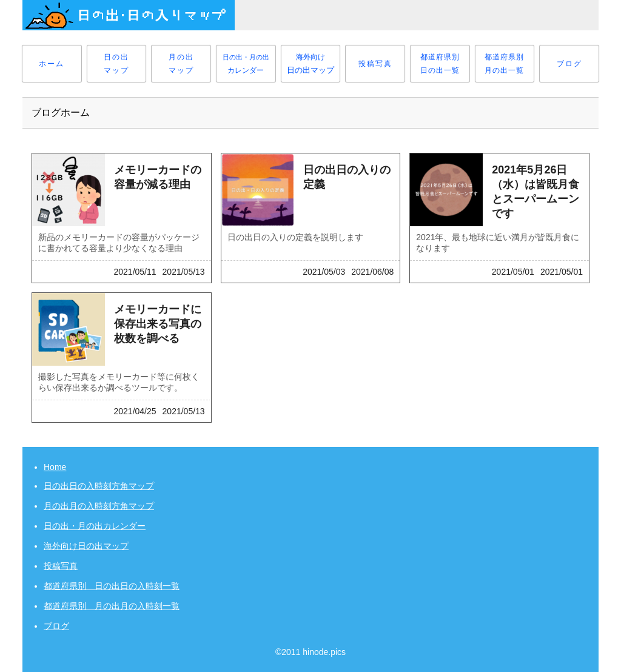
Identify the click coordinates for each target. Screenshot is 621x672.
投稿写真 (61, 566)
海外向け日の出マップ (86, 546)
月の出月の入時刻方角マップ (99, 506)
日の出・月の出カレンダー (95, 526)
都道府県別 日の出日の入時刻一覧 (112, 586)
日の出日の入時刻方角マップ (99, 486)
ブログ (56, 626)
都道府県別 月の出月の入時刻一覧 (112, 606)
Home (55, 467)
